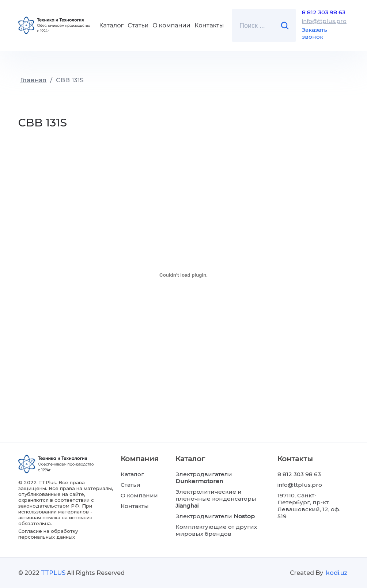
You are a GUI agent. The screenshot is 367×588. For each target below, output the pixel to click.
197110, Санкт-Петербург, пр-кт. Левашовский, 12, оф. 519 (309, 506)
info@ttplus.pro (324, 21)
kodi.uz (337, 573)
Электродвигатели (204, 478)
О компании (171, 25)
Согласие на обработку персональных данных (48, 534)
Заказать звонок (315, 33)
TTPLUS (53, 573)
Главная (33, 80)
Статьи (138, 25)
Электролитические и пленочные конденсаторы (216, 499)
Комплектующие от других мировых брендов (216, 530)
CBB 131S (70, 80)
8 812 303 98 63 (324, 12)
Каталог (111, 25)
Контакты (209, 25)
